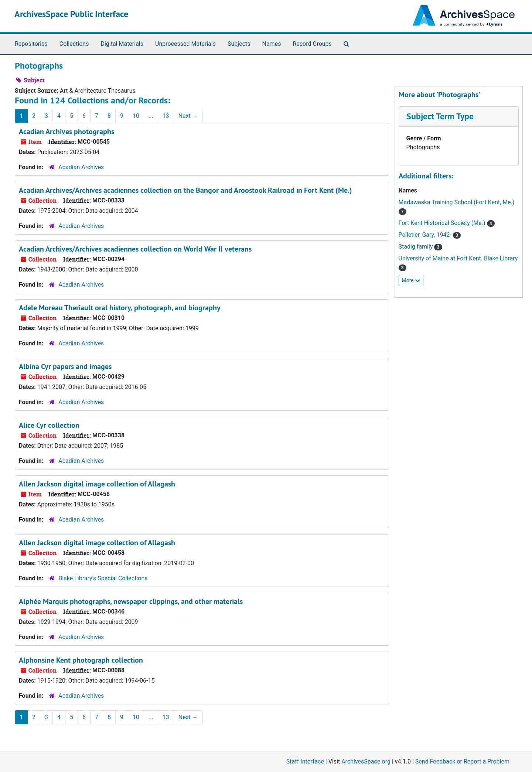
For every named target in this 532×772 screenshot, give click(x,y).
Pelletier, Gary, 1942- (426, 235)
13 (166, 116)
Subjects (239, 44)
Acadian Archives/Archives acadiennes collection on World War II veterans (135, 249)
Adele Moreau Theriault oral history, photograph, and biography (120, 308)
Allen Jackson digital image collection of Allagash (97, 484)
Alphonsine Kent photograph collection (81, 660)
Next (188, 116)
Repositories (31, 44)
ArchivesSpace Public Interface (71, 14)
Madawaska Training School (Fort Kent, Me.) (457, 202)
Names (272, 44)
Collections (74, 44)
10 (136, 116)
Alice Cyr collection (49, 425)
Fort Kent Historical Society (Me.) (443, 223)
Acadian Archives (81, 167)
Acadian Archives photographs (66, 131)
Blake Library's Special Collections (103, 578)
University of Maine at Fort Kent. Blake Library (458, 258)
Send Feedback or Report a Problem (462, 761)
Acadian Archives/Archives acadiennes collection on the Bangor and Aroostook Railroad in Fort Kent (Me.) (185, 190)
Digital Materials (122, 44)
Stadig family (417, 247)
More (411, 280)
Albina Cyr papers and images (65, 366)
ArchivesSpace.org (366, 761)
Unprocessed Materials (185, 44)
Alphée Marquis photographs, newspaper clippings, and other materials (131, 601)
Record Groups (312, 44)
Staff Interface (305, 761)
